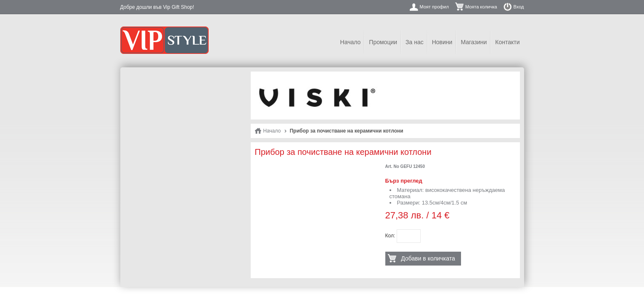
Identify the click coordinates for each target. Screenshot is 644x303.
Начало (351, 42)
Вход (519, 7)
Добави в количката (428, 258)
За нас (415, 42)
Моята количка (481, 7)
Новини (442, 42)
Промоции (383, 42)
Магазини (474, 42)
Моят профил (434, 7)
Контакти (507, 42)
